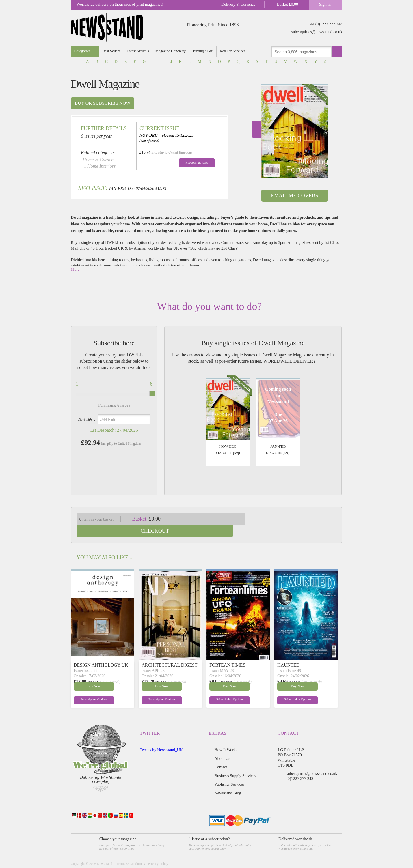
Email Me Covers (294, 196)
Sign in (325, 4)
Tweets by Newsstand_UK (161, 738)
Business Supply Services (235, 764)
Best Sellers (112, 51)
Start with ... (86, 420)
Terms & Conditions (131, 852)
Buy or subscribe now (103, 103)
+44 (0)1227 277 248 (325, 24)
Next (257, 129)
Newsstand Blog (228, 781)
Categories (82, 51)
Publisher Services (230, 772)
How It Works (226, 738)
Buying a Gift (204, 51)
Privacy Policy (158, 852)
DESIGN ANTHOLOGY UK (101, 653)
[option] (295, 131)
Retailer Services (234, 51)
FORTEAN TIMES (227, 653)
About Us (222, 746)
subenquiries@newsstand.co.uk (317, 32)
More (75, 269)
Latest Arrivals (138, 51)
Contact (221, 755)
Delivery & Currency (238, 4)
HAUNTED (288, 653)
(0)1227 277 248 (300, 767)
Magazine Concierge (172, 51)
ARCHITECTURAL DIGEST (170, 653)
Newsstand (105, 852)
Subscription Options (88, 688)
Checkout (298, 519)
